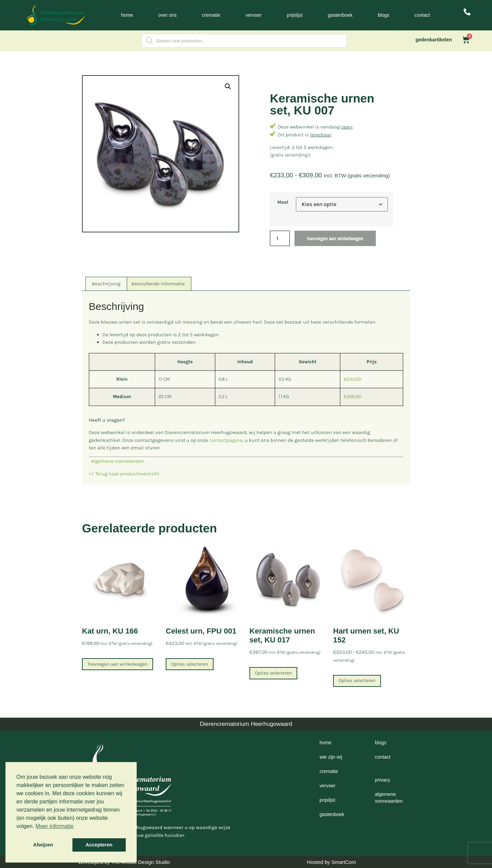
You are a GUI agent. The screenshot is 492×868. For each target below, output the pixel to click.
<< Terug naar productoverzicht (124, 474)
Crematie (211, 15)
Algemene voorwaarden (117, 461)
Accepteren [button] (99, 845)
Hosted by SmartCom (331, 862)
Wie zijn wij (331, 757)
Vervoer (254, 15)
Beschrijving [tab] (106, 284)
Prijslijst (295, 15)
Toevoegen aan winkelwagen (335, 238)
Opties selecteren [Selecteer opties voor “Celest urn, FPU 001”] (190, 664)
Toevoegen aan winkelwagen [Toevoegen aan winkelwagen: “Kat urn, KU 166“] (118, 664)
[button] (228, 86)
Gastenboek (340, 15)
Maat (283, 202)
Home (127, 15)
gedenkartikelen (434, 40)
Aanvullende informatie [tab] (158, 284)
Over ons (167, 15)
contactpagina (226, 440)
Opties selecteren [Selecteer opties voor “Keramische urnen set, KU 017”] (273, 673)
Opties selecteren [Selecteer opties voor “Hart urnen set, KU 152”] (357, 681)
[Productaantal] (280, 238)
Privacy (382, 780)
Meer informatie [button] (54, 826)
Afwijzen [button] (43, 845)
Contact (422, 15)
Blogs (384, 15)
